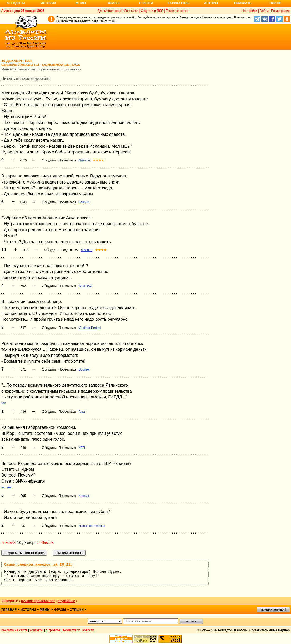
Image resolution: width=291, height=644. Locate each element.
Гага (82, 412)
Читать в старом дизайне (26, 78)
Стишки (146, 3)
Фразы (113, 3)
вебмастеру (71, 630)
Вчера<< (9, 542)
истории (28, 610)
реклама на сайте (14, 630)
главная (9, 610)
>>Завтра (46, 542)
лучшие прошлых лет (38, 601)
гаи (4, 403)
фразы (60, 610)
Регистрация (280, 11)
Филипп (84, 160)
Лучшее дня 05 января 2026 (23, 11)
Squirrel (84, 369)
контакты (37, 630)
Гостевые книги (177, 11)
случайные (66, 601)
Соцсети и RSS (152, 11)
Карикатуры (178, 3)
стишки (77, 610)
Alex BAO (85, 286)
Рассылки (131, 11)
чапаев (6, 487)
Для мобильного (110, 11)
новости (88, 630)
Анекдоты (16, 3)
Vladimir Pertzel (90, 328)
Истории (48, 3)
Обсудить (49, 160)
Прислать (243, 3)
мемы (45, 610)
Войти (264, 11)
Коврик (84, 202)
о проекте (53, 630)
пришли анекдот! (273, 609)
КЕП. (82, 448)
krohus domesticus (92, 526)
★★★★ (98, 160)
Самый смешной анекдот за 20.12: (39, 565)
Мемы (81, 3)
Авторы (211, 3)
